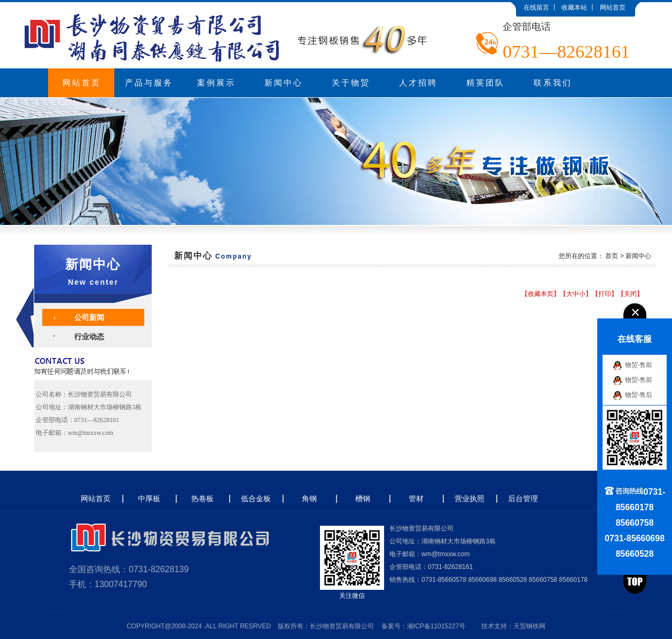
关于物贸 (351, 83)
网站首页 (613, 7)
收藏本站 (574, 7)
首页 (612, 256)
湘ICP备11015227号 (436, 626)
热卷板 (202, 498)
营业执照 (470, 498)
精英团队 (486, 83)
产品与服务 (149, 83)
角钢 (309, 498)
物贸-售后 (639, 395)
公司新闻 (89, 317)
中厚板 (149, 498)
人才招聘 (418, 83)
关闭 (630, 294)
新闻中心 (284, 83)
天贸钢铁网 (529, 626)
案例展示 (216, 83)
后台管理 (523, 498)
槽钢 (363, 498)
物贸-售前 (639, 365)
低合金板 (256, 498)
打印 (605, 294)
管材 (416, 498)
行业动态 (89, 337)
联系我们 (553, 83)
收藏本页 (541, 294)
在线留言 (536, 7)
